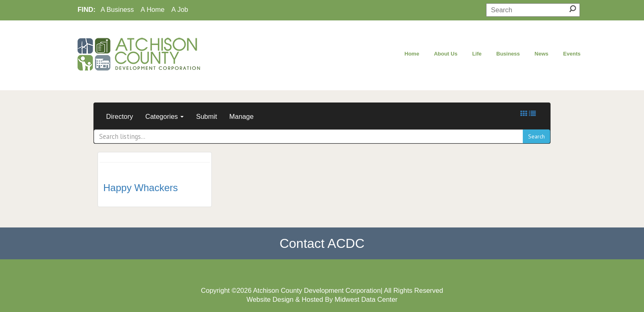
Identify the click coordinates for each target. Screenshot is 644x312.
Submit (206, 116)
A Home (153, 9)
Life (477, 54)
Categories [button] (164, 116)
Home (412, 54)
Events (572, 54)
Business (508, 54)
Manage (242, 116)
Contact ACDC (322, 243)
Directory (120, 116)
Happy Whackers (141, 188)
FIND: (87, 9)
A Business (117, 9)
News (542, 54)
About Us (446, 54)
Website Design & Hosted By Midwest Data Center (322, 299)
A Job (180, 9)
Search (536, 136)
